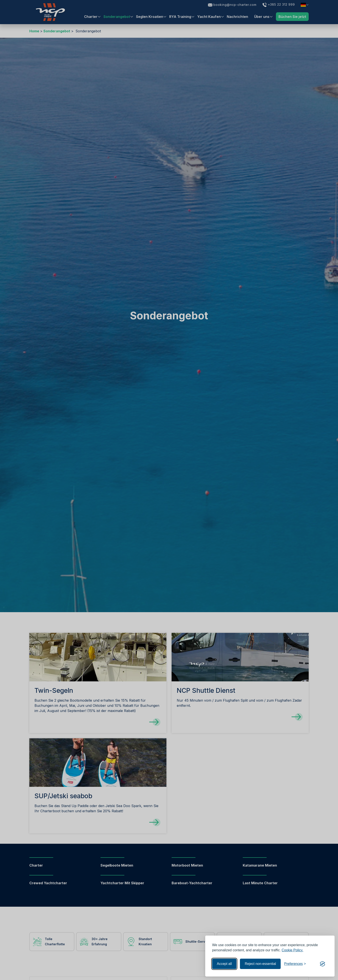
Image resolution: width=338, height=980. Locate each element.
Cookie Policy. (293, 950)
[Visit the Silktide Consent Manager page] (322, 964)
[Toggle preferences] (295, 964)
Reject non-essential (260, 964)
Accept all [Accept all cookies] (224, 964)
